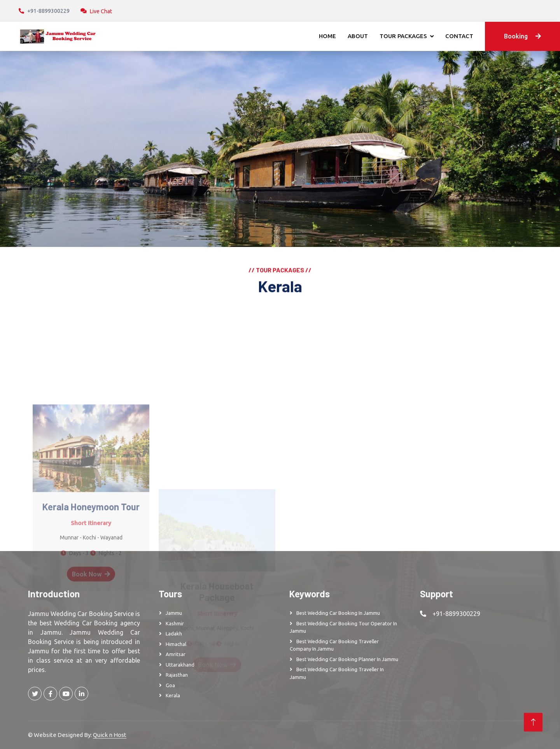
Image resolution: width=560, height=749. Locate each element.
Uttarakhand (180, 665)
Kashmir (175, 623)
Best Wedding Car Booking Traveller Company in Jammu (334, 645)
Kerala (173, 695)
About (358, 36)
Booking (522, 36)
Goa (170, 685)
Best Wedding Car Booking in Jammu (338, 613)
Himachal (176, 644)
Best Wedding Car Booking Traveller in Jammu (337, 673)
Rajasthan (177, 675)
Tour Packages (403, 36)
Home (327, 36)
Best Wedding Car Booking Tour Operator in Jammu (343, 627)
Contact (459, 36)
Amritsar (176, 654)
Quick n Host (110, 735)
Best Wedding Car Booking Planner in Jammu (347, 659)
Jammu (174, 613)
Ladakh (174, 633)
